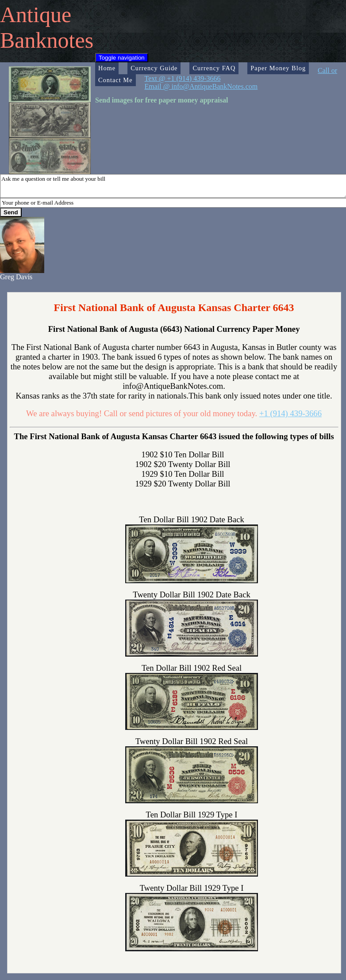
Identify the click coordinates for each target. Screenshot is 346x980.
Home (107, 68)
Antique (36, 15)
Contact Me (115, 80)
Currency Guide (154, 68)
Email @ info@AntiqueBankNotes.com (201, 86)
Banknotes (47, 40)
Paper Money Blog (278, 68)
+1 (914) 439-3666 (290, 413)
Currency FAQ (214, 68)
